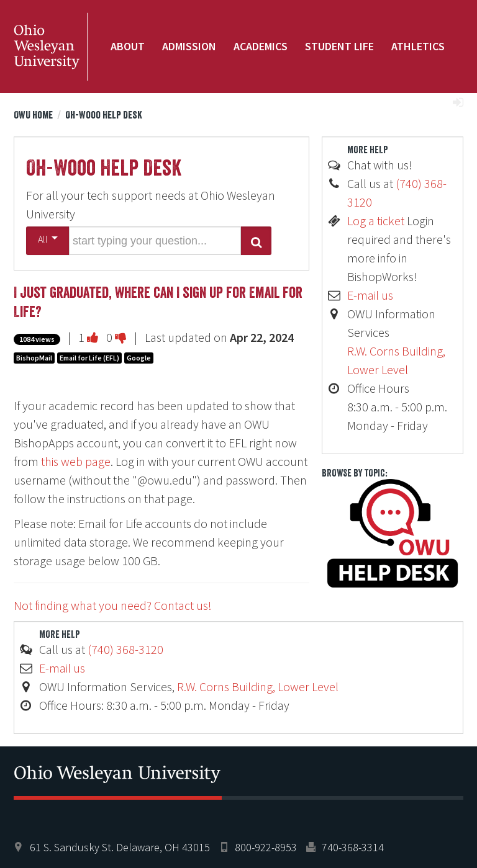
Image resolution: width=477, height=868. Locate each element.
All (48, 239)
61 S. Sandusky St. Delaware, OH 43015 (120, 847)
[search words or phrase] (155, 241)
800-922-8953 (266, 847)
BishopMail (34, 358)
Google (139, 358)
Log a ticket (376, 221)
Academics (261, 46)
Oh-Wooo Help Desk (104, 115)
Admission (189, 46)
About (128, 46)
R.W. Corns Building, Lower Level (258, 687)
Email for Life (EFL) (89, 358)
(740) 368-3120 (125, 649)
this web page (76, 461)
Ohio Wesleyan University (51, 47)
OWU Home (33, 115)
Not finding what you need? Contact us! (113, 605)
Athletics (418, 46)
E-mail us (370, 295)
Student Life (339, 46)
